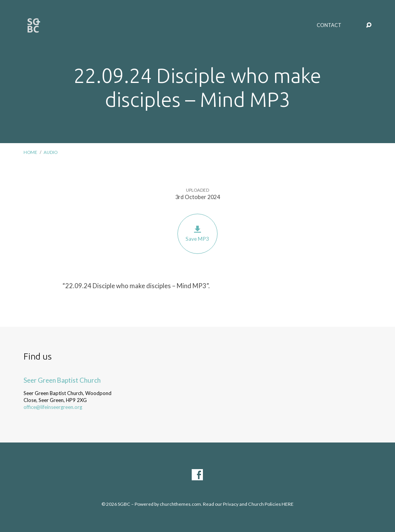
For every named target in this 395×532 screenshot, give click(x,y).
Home (30, 152)
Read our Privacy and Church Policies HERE (248, 504)
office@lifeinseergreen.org (53, 407)
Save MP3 (197, 234)
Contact (329, 25)
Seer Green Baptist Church (62, 380)
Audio (51, 152)
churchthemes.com (180, 504)
